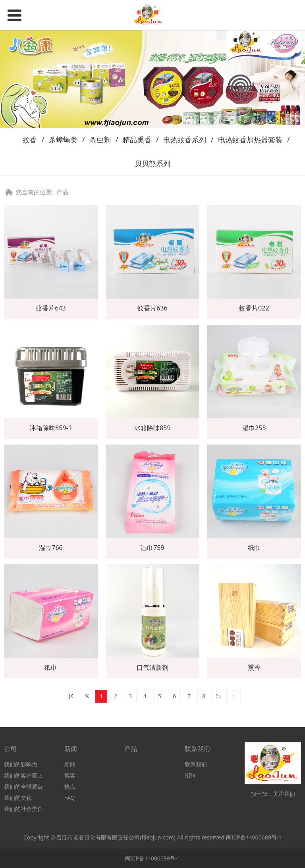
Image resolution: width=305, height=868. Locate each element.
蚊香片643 (51, 308)
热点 (70, 787)
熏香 (254, 667)
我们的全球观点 (23, 787)
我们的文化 (18, 798)
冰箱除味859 (152, 428)
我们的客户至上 (23, 775)
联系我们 (196, 764)
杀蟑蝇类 (63, 140)
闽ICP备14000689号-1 (254, 837)
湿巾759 (152, 548)
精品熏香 (137, 140)
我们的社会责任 (23, 809)
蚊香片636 (152, 308)
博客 (70, 775)
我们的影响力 (21, 764)
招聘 (190, 775)
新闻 (70, 764)
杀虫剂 (100, 140)
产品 (62, 192)
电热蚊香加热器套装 (250, 140)
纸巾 (254, 548)
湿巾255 (254, 428)
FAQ (70, 798)
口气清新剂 (152, 667)
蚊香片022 (254, 308)
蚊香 (30, 140)
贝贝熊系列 (152, 163)
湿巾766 (51, 548)
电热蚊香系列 (185, 140)
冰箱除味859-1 (51, 428)
